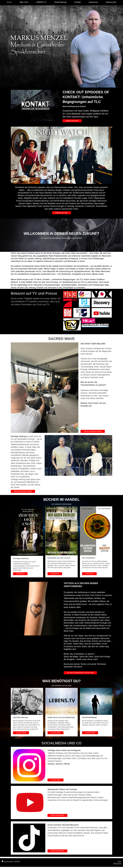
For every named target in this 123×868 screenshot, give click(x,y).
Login (119, 861)
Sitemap (17, 861)
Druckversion (8, 861)
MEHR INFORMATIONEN (93, 431)
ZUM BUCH (20, 574)
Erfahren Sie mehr (72, 121)
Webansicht (117, 863)
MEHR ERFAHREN (57, 815)
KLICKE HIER (21, 733)
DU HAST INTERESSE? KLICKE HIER (80, 673)
